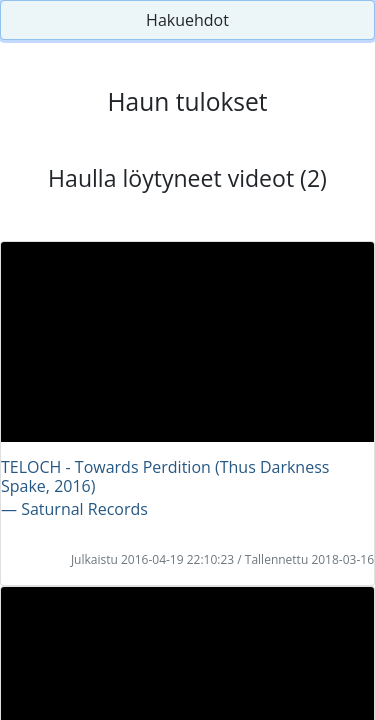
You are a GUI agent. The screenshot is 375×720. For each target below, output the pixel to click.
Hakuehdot (187, 20)
